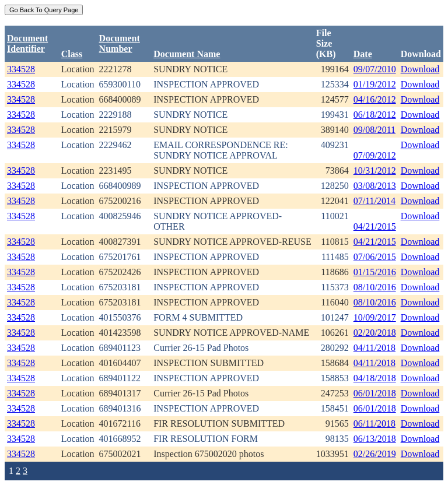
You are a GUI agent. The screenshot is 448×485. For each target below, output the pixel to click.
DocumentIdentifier (27, 43)
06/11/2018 (374, 424)
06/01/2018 (375, 393)
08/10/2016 (375, 287)
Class (72, 54)
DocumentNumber (120, 43)
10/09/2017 (375, 317)
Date (363, 54)
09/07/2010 (375, 69)
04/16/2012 (375, 99)
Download (420, 69)
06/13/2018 (375, 439)
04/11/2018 (374, 348)
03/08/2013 (375, 186)
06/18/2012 (375, 115)
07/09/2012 (375, 155)
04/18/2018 (375, 378)
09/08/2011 (374, 130)
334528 (21, 69)
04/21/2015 (375, 226)
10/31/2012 (375, 171)
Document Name (187, 54)
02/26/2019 (375, 454)
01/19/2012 (375, 84)
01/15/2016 (375, 272)
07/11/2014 (374, 201)
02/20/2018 (375, 333)
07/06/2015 (375, 257)
